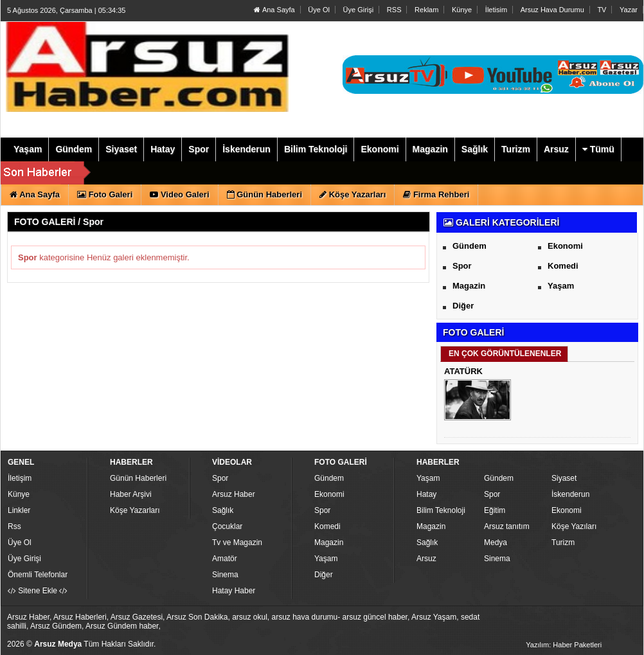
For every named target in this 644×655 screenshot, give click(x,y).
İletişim (20, 478)
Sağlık (223, 510)
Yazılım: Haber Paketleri (564, 645)
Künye (462, 10)
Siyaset (564, 478)
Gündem (470, 246)
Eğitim (495, 510)
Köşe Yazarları (135, 510)
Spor (462, 266)
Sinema (225, 575)
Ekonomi (565, 246)
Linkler (19, 510)
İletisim (496, 10)
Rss (14, 526)
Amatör (225, 559)
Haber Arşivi (131, 494)
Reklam (426, 10)
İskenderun (570, 494)
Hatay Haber (234, 591)
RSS (394, 10)
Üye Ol (319, 10)
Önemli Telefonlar (38, 575)
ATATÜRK (463, 371)
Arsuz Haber (234, 494)
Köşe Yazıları (574, 526)
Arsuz (426, 559)
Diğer (463, 306)
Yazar (629, 10)
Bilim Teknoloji (441, 510)
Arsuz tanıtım (507, 526)
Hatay (426, 494)
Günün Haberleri (138, 478)
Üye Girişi (359, 10)
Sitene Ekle (38, 591)
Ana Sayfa (274, 10)
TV (602, 10)
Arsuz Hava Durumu (552, 10)
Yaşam (561, 286)
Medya (496, 543)
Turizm (563, 543)
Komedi (563, 266)
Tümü (598, 149)
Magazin (469, 286)
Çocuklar (227, 526)
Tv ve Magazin (237, 543)
